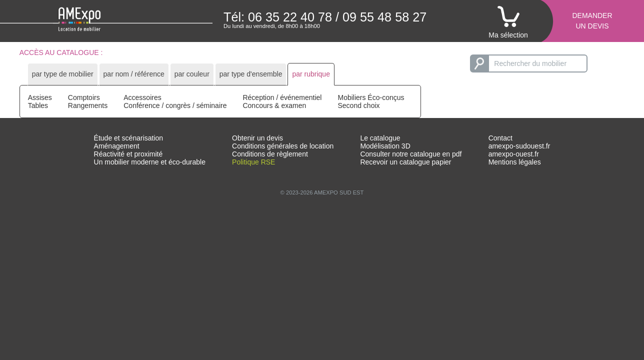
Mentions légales (515, 162)
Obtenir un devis (257, 138)
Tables (38, 105)
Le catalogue (380, 138)
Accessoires (142, 97)
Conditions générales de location (283, 146)
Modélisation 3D (385, 146)
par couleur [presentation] (192, 74)
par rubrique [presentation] (311, 74)
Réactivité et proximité (128, 154)
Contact (500, 138)
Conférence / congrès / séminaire (175, 105)
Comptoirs (84, 97)
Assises (40, 97)
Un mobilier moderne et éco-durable (150, 162)
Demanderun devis (592, 21)
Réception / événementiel (282, 97)
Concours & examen (274, 105)
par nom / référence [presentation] (134, 74)
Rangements (88, 105)
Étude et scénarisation (129, 138)
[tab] (63, 74)
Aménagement (117, 146)
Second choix (358, 105)
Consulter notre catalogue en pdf (411, 154)
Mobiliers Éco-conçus (371, 97)
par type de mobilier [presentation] (63, 74)
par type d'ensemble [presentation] (251, 74)
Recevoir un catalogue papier (405, 162)
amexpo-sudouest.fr (519, 146)
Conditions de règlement (270, 154)
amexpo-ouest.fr (514, 154)
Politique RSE (253, 162)
